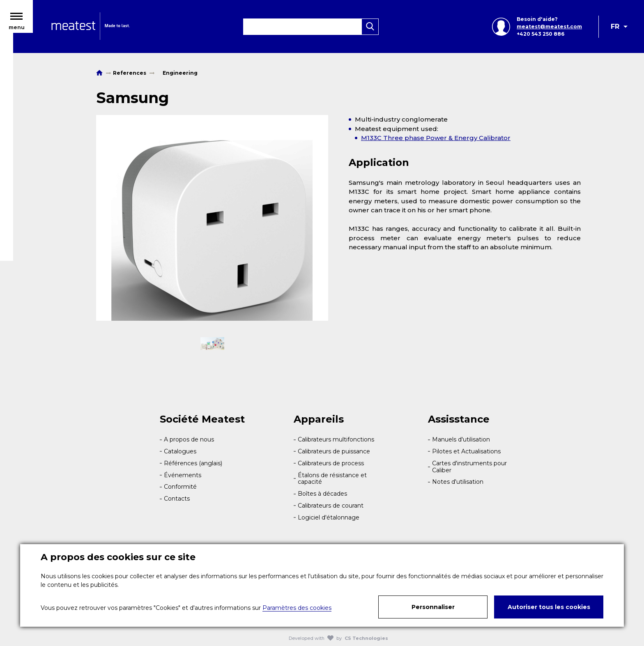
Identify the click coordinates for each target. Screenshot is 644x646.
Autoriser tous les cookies (549, 607)
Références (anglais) (193, 463)
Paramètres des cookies (297, 608)
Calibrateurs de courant (331, 506)
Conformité (180, 487)
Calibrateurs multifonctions (336, 439)
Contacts (177, 499)
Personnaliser (433, 607)
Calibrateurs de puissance (334, 451)
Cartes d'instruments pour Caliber (469, 467)
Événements (183, 475)
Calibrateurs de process (331, 463)
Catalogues (180, 451)
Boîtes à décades (322, 494)
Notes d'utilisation (458, 482)
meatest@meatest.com (547, 32)
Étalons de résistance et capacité (332, 479)
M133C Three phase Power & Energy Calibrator (436, 138)
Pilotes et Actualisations (466, 451)
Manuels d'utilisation (461, 439)
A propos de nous (189, 439)
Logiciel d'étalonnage (329, 517)
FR (615, 32)
